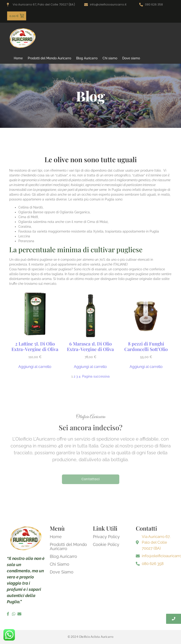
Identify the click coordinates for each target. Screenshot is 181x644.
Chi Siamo (60, 564)
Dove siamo (131, 58)
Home (18, 58)
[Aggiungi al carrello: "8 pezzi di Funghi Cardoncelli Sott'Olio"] (146, 367)
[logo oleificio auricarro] (23, 38)
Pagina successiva (96, 376)
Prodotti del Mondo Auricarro (49, 58)
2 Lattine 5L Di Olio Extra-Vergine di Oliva (35, 346)
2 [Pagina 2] (74, 376)
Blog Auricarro (87, 58)
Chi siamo (110, 58)
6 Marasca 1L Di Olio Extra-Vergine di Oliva (90, 346)
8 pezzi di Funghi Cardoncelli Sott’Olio (146, 346)
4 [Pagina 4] (80, 376)
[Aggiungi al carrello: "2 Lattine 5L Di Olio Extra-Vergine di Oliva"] (35, 367)
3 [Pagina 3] (77, 376)
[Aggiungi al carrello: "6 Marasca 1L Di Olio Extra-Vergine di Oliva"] (90, 367)
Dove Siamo (62, 572)
